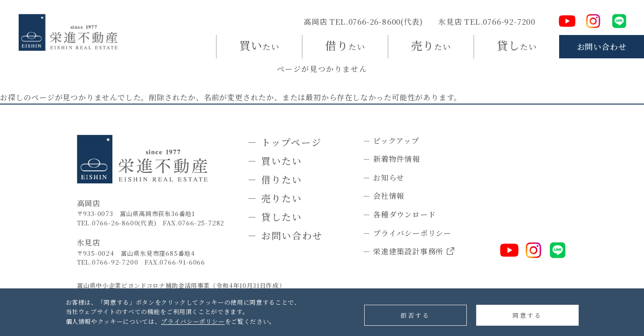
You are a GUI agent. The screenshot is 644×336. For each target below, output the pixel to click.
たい (259, 45)
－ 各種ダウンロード (399, 214)
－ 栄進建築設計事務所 (409, 252)
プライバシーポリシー (193, 321)
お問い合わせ (602, 46)
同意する (527, 315)
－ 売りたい (275, 198)
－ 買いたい (275, 161)
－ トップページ (285, 142)
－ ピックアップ (391, 141)
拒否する (415, 315)
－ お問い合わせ (285, 235)
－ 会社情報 (384, 196)
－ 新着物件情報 (391, 159)
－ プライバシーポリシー (407, 233)
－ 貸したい (275, 217)
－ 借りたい (275, 179)
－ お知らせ (384, 178)
